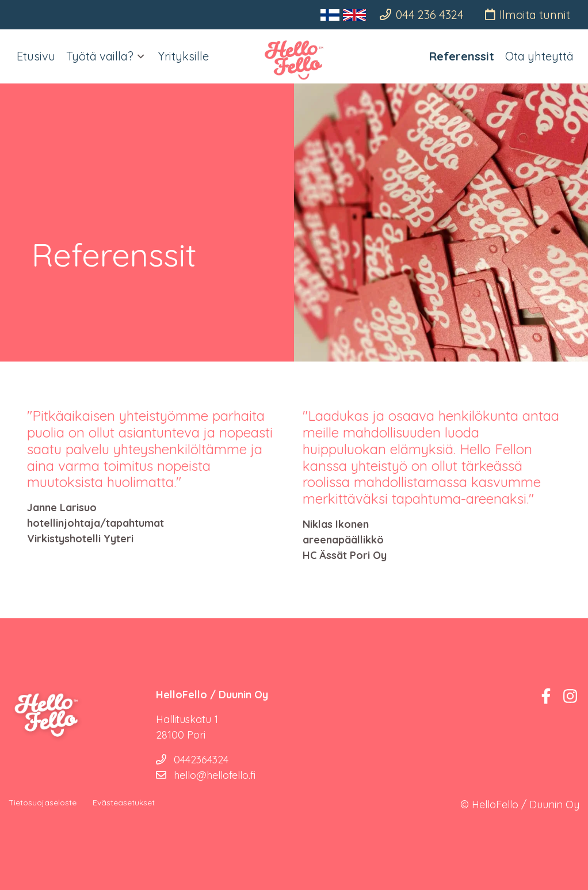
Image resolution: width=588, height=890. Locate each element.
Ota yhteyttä (539, 56)
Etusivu (36, 56)
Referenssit (462, 56)
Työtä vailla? (100, 56)
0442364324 (192, 760)
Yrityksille (184, 56)
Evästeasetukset (124, 802)
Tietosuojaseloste (43, 802)
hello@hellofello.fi (206, 775)
